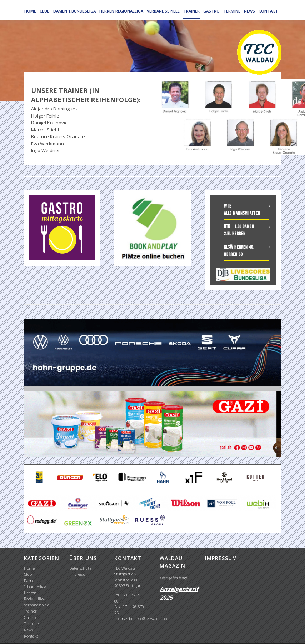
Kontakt (268, 11)
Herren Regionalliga (121, 11)
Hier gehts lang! (173, 578)
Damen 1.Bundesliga (74, 11)
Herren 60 (233, 254)
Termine (232, 11)
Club (45, 11)
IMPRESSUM (221, 558)
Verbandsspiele (163, 11)
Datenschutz (80, 568)
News (249, 11)
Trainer (191, 11)
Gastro (211, 11)
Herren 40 (244, 247)
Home (30, 11)
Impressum (79, 574)
